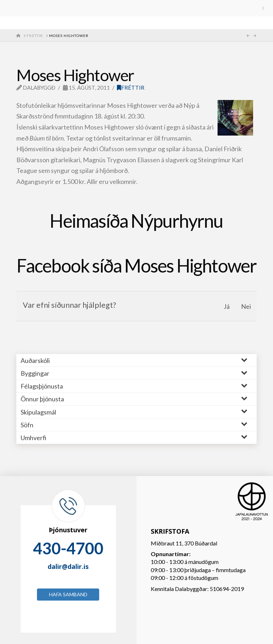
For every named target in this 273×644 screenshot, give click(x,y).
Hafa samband (68, 594)
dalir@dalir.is (68, 566)
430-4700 (68, 548)
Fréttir (131, 88)
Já (227, 306)
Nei (246, 306)
